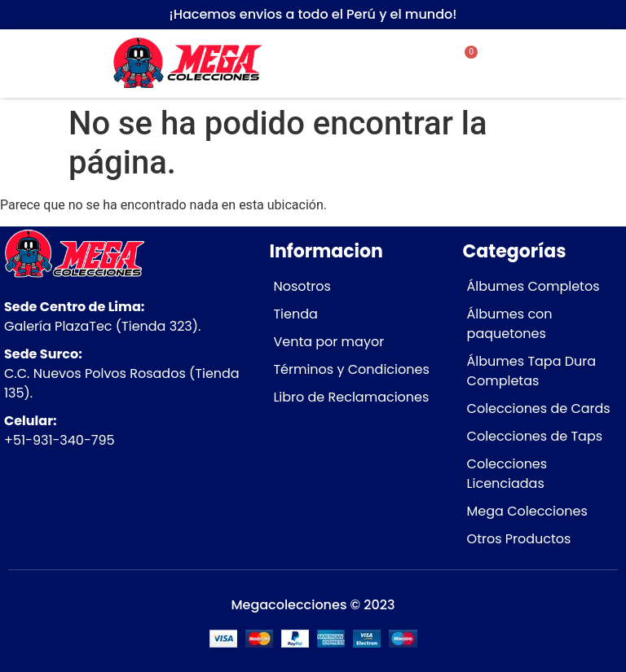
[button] (564, 42)
